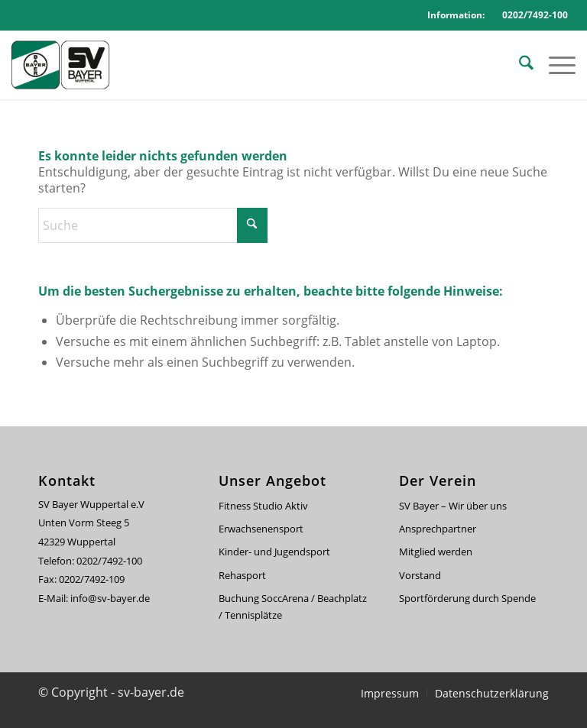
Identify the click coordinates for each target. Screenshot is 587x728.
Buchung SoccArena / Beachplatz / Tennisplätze (293, 606)
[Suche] (519, 65)
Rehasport (242, 575)
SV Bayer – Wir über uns (453, 506)
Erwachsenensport (261, 529)
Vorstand (420, 575)
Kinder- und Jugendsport (274, 552)
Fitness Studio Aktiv (263, 506)
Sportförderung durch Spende (467, 598)
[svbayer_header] (69, 65)
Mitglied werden (436, 552)
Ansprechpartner (438, 529)
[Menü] (555, 65)
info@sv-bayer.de (111, 598)
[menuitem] (519, 65)
